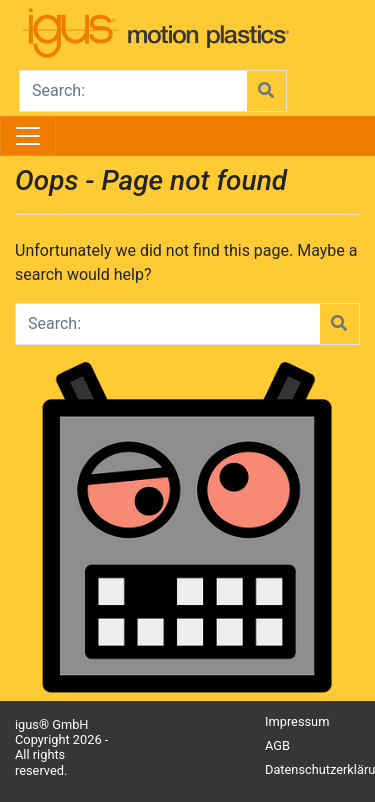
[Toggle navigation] (28, 136)
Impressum (297, 721)
